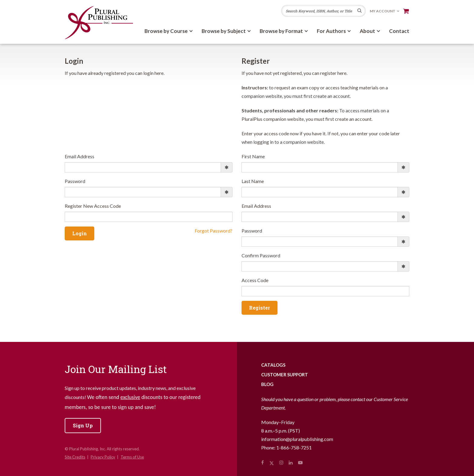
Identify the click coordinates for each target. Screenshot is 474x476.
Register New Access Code (93, 206)
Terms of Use (132, 457)
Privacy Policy (103, 457)
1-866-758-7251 (294, 447)
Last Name (253, 181)
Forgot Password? (214, 231)
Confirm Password (261, 255)
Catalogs (273, 365)
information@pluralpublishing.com (297, 439)
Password (75, 181)
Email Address (80, 156)
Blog (267, 384)
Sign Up (83, 425)
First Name (253, 156)
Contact (399, 31)
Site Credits (75, 457)
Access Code (255, 280)
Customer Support (285, 375)
